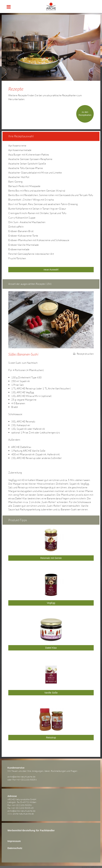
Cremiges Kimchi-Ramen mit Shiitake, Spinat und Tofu (37, 213)
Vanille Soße (51, 693)
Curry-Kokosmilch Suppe (22, 218)
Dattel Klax (51, 648)
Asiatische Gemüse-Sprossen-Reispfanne (30, 159)
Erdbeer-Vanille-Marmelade (24, 245)
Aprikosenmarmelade (20, 150)
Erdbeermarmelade (19, 249)
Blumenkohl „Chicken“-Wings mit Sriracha (31, 200)
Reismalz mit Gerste (51, 558)
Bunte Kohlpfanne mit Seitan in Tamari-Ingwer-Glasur (37, 209)
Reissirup (51, 738)
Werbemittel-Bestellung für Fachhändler (31, 830)
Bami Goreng (16, 182)
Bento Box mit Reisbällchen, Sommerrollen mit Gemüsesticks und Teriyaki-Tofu (51, 195)
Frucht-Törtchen (17, 258)
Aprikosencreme (17, 146)
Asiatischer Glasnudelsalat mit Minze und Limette (35, 173)
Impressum (14, 841)
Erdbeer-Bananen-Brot (21, 231)
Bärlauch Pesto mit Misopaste (24, 186)
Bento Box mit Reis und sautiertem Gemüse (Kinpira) (37, 191)
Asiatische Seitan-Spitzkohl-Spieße (27, 164)
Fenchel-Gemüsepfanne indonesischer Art (31, 254)
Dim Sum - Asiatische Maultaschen (27, 222)
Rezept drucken (83, 354)
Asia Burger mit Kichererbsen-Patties (29, 155)
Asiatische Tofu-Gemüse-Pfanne (26, 168)
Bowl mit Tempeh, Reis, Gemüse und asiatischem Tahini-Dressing (43, 204)
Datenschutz (15, 848)
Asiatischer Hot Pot (19, 177)
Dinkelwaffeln (16, 227)
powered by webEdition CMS (92, 867)
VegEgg (51, 603)
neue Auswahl (51, 270)
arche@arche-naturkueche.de (21, 777)
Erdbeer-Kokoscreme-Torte (23, 236)
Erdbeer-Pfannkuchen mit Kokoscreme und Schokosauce (39, 240)
